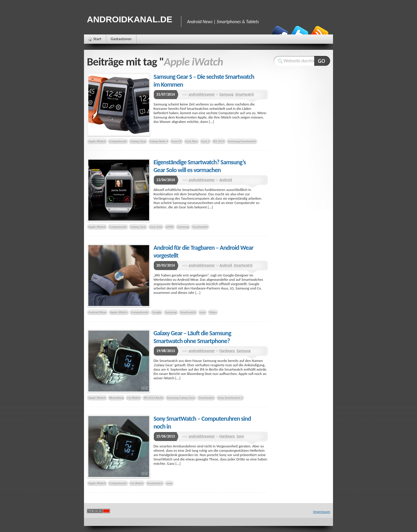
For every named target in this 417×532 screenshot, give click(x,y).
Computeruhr (118, 141)
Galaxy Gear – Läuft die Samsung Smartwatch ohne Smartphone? (192, 337)
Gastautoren (121, 39)
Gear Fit (177, 141)
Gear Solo (156, 227)
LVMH (170, 227)
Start (97, 39)
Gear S (205, 141)
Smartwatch (245, 94)
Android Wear (97, 312)
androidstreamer (202, 94)
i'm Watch (134, 398)
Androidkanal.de (130, 19)
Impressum (322, 512)
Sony (240, 436)
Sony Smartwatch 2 (230, 398)
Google (157, 312)
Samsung (226, 94)
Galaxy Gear (138, 141)
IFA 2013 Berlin (153, 398)
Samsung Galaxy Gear (181, 398)
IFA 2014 (219, 141)
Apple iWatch (97, 141)
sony (203, 312)
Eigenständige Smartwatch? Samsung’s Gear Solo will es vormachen (200, 166)
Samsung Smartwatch (242, 141)
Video (213, 312)
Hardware (227, 351)
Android (226, 180)
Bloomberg (116, 398)
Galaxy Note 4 (159, 141)
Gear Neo (192, 141)
